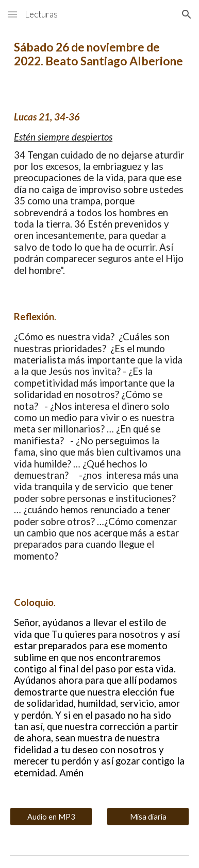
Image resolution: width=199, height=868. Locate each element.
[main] (100, 54)
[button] (12, 14)
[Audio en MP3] (51, 817)
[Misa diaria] (148, 817)
